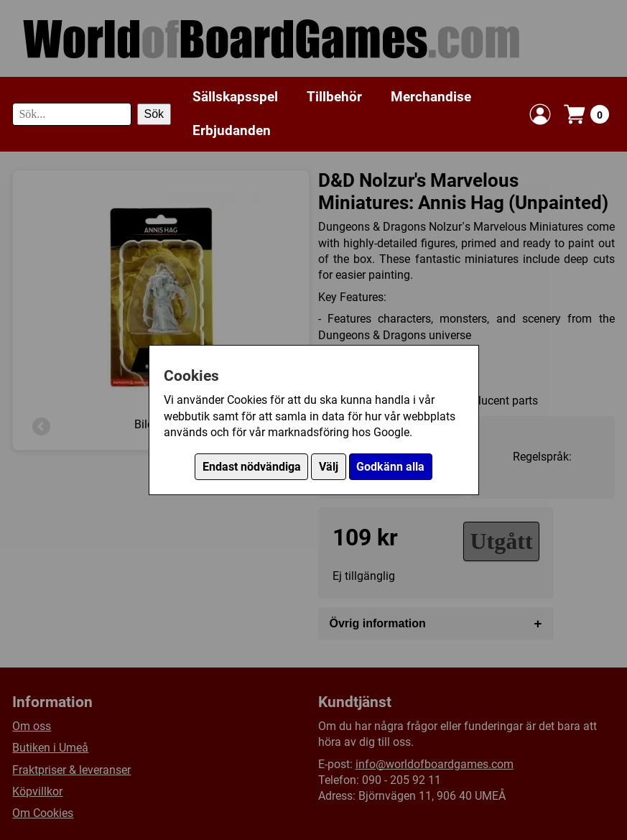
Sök (154, 114)
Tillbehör (334, 97)
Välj (329, 467)
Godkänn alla (390, 467)
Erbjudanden (232, 130)
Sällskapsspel (235, 97)
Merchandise (431, 97)
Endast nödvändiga (252, 467)
